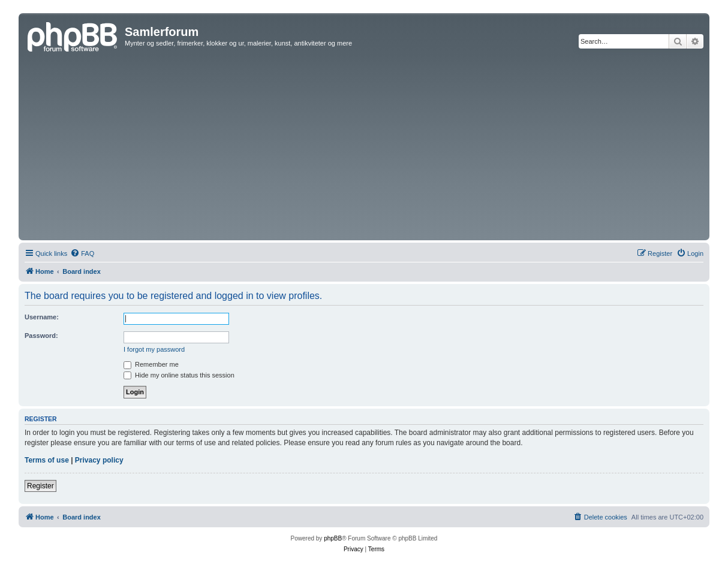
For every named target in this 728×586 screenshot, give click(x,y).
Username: (42, 317)
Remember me (151, 364)
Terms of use (47, 460)
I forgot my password (154, 349)
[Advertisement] (364, 147)
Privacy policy (99, 460)
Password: (41, 336)
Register (40, 486)
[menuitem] (82, 253)
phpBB (333, 538)
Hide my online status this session (179, 375)
